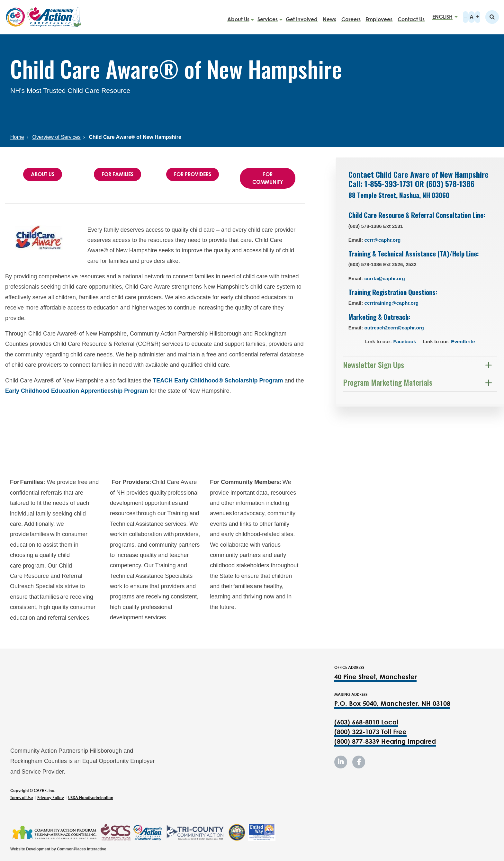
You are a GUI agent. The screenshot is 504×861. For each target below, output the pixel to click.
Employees (379, 17)
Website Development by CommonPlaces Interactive (58, 849)
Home (17, 137)
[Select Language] (443, 17)
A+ (478, 17)
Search (492, 17)
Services (268, 17)
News (329, 17)
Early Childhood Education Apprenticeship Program (76, 391)
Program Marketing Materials (388, 382)
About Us (238, 17)
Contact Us (411, 17)
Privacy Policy (51, 798)
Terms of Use (22, 798)
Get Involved (302, 17)
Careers (351, 17)
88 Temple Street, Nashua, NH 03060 (401, 195)
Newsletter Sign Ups (374, 364)
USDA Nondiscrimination (91, 798)
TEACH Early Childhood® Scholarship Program (218, 381)
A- (465, 17)
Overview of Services (56, 137)
